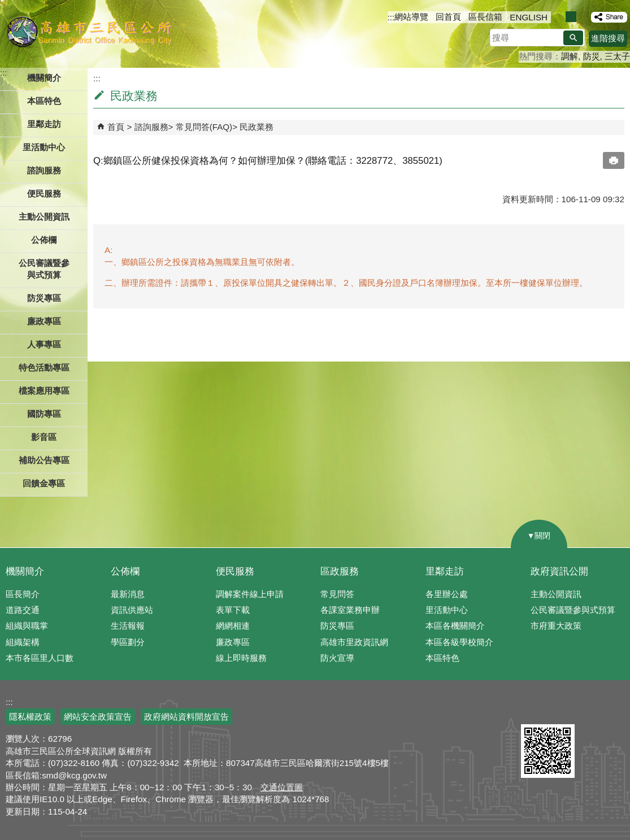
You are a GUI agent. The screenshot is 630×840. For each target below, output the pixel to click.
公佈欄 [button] (44, 240)
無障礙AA (589, 711)
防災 (592, 56)
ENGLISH (529, 17)
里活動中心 (44, 147)
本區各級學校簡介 (459, 642)
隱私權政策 (30, 717)
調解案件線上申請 (250, 594)
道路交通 (23, 610)
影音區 (44, 437)
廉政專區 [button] (44, 321)
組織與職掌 (27, 626)
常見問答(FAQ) (204, 127)
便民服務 (235, 571)
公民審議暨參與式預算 (573, 610)
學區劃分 (128, 642)
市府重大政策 (556, 626)
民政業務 (257, 127)
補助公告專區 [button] (44, 460)
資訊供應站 (132, 610)
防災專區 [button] (44, 298)
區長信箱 (485, 17)
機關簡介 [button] (44, 78)
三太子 (617, 56)
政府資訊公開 (559, 571)
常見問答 (337, 594)
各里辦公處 (447, 594)
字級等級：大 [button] (583, 17)
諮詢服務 (151, 127)
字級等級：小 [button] (559, 17)
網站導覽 (411, 17)
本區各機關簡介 (455, 626)
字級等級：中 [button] (571, 17)
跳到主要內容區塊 (6, 6)
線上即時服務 (241, 658)
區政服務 (340, 571)
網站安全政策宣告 (98, 717)
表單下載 (233, 610)
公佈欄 (125, 571)
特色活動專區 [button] (44, 367)
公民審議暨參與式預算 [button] (44, 269)
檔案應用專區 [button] (44, 391)
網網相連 (233, 626)
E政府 (533, 710)
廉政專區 (233, 642)
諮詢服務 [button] (44, 170)
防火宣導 (337, 658)
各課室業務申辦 (350, 610)
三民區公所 (89, 31)
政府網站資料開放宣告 (186, 717)
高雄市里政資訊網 (354, 642)
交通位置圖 (282, 787)
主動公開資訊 (556, 594)
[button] (573, 38)
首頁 (116, 127)
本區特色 (442, 658)
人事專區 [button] (44, 344)
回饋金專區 (44, 483)
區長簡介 (23, 594)
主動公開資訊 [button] (44, 217)
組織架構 (23, 642)
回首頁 (448, 17)
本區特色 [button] (44, 101)
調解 (570, 56)
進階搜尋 (608, 38)
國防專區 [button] (44, 414)
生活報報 (128, 626)
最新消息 (128, 594)
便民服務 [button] (44, 193)
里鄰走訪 (445, 571)
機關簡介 (25, 571)
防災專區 (337, 626)
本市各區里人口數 (40, 658)
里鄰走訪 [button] (44, 124)
